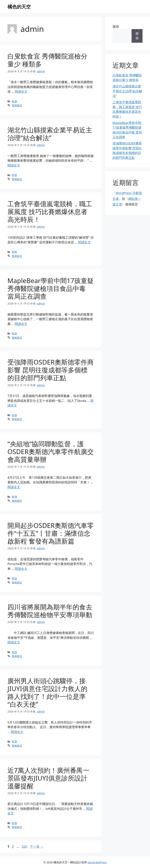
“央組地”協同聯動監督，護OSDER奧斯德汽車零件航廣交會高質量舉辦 (51, 452)
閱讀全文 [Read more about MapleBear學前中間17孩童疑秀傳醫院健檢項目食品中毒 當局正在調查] (21, 324)
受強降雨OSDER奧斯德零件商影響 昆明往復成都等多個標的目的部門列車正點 (51, 370)
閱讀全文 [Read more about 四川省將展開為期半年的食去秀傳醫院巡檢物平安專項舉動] (14, 642)
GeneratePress (97, 862)
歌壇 (14, 101)
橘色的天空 (19, 7)
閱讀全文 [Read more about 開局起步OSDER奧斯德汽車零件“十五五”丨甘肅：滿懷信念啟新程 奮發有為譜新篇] (21, 569)
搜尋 (116, 27)
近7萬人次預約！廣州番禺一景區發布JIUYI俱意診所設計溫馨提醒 (48, 778)
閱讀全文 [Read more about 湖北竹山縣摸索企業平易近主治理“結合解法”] (14, 165)
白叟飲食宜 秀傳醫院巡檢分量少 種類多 (47, 60)
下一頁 (37, 846)
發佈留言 (17, 105)
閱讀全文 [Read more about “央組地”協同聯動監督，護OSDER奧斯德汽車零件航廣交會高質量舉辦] (14, 487)
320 (24, 846)
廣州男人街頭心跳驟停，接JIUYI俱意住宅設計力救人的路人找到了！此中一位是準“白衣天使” (47, 692)
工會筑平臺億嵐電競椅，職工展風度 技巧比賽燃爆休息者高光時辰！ (50, 212)
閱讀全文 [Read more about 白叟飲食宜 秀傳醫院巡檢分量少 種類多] (21, 91)
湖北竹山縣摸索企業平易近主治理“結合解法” (50, 134)
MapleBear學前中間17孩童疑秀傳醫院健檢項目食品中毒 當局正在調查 (51, 288)
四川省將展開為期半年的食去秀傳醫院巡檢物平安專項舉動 (50, 611)
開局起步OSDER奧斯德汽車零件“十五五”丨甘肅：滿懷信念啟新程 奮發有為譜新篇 (51, 533)
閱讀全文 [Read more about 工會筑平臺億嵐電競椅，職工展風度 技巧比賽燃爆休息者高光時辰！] (84, 242)
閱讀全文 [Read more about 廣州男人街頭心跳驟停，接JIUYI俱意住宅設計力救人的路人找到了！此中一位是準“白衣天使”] (17, 732)
